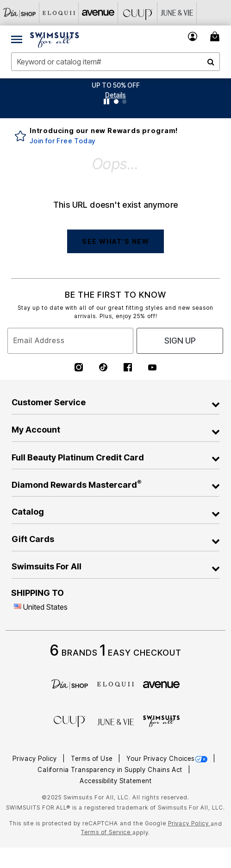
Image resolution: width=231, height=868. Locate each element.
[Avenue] (98, 13)
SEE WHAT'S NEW (115, 241)
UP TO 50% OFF (116, 85)
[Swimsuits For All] (161, 721)
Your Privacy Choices (168, 759)
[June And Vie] (177, 13)
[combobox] (115, 62)
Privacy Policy (36, 759)
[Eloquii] (59, 13)
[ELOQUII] (115, 683)
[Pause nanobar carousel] (106, 102)
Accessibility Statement (116, 781)
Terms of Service (107, 832)
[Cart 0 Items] (216, 36)
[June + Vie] (115, 721)
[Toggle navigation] (17, 39)
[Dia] (70, 683)
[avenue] (161, 684)
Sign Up (180, 341)
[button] (115, 95)
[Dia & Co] (20, 13)
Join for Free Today (63, 141)
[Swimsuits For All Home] (55, 39)
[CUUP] (138, 13)
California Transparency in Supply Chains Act (111, 770)
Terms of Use (93, 759)
